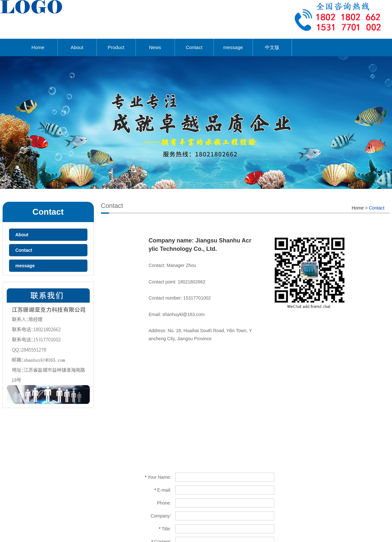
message (233, 47)
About (77, 47)
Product (116, 47)
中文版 (272, 47)
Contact (194, 47)
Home (38, 47)
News (155, 47)
